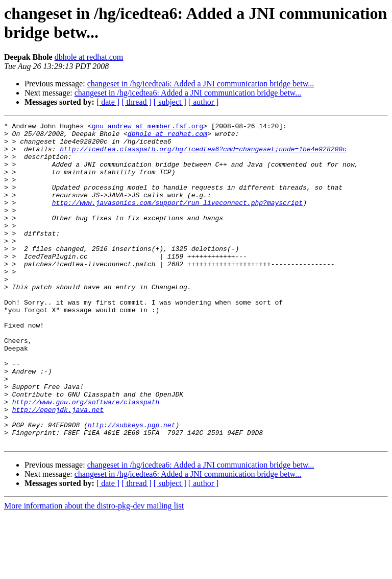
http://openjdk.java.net (58, 468)
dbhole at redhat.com (89, 57)
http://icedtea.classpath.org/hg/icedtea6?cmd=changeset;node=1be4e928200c (203, 155)
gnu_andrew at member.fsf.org (148, 127)
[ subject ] (170, 102)
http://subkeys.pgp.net (132, 486)
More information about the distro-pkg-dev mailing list (94, 570)
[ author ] (204, 102)
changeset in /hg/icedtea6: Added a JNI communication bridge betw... (201, 84)
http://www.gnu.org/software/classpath (86, 458)
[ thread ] (137, 102)
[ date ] (108, 102)
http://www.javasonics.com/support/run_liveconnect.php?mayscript (177, 219)
